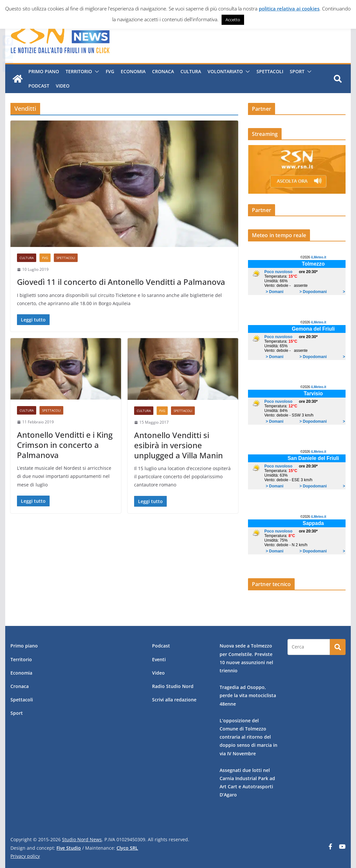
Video (62, 86)
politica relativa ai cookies (289, 8)
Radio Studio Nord (173, 686)
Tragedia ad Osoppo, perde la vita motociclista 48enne (248, 695)
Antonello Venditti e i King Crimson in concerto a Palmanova (65, 445)
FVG (110, 71)
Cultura (190, 71)
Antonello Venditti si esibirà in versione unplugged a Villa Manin (178, 445)
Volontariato (225, 71)
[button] (95, 72)
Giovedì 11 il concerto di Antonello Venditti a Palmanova (121, 282)
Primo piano (43, 71)
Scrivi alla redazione (174, 700)
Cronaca (163, 71)
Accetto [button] (233, 20)
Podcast (39, 86)
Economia (133, 71)
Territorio (78, 71)
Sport (297, 71)
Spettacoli (270, 71)
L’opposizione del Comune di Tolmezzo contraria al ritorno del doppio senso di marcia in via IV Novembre (248, 737)
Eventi (159, 659)
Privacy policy (25, 856)
